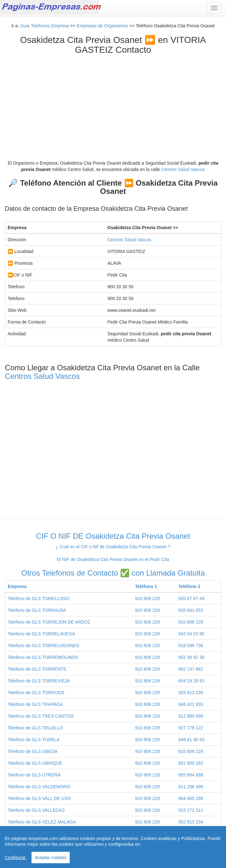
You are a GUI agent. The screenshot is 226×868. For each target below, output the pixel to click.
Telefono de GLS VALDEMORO (39, 787)
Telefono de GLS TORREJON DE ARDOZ (49, 622)
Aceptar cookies (51, 858)
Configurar (16, 858)
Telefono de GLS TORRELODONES (43, 646)
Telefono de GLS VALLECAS (36, 810)
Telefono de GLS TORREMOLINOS (43, 657)
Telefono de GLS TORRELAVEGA (41, 634)
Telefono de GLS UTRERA (34, 775)
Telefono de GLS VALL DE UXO (39, 798)
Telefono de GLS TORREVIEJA (39, 681)
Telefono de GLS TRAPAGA (35, 704)
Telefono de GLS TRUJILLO (35, 728)
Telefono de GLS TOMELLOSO (39, 598)
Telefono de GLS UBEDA (32, 751)
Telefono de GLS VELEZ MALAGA (42, 822)
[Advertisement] (113, 103)
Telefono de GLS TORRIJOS (36, 693)
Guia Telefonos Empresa (44, 26)
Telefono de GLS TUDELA (34, 740)
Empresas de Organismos (102, 26)
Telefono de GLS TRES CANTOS (41, 716)
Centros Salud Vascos (183, 169)
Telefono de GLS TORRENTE (37, 669)
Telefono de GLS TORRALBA (37, 610)
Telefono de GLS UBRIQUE (35, 763)
